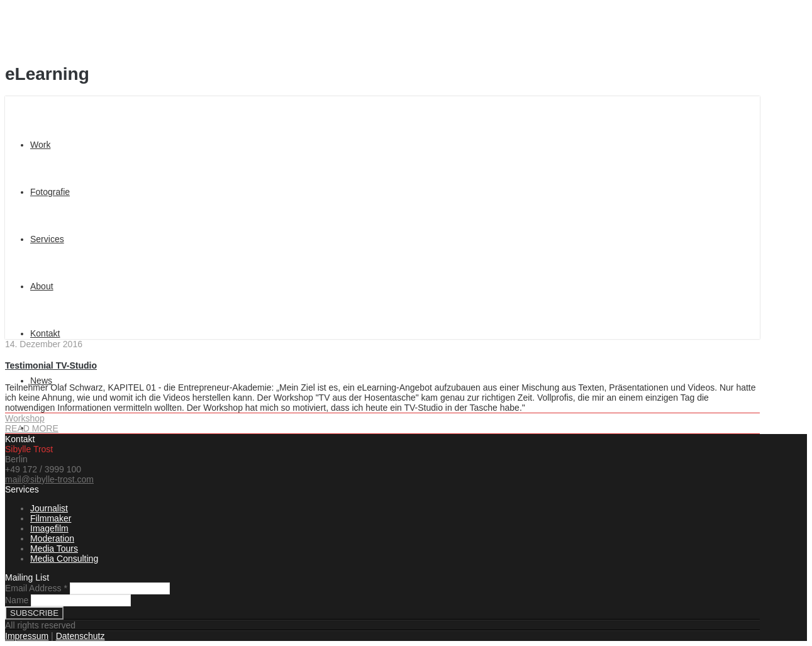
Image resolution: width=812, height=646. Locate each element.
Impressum (27, 636)
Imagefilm (49, 528)
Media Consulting (64, 559)
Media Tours (54, 549)
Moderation (52, 538)
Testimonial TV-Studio (51, 365)
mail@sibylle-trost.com (49, 479)
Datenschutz (81, 636)
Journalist (49, 508)
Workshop (25, 418)
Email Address (37, 588)
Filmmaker (51, 518)
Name (17, 600)
